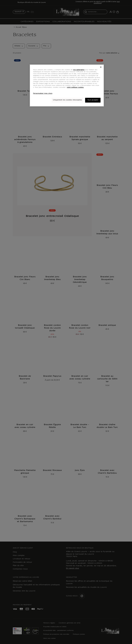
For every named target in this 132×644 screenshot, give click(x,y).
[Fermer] (101, 67)
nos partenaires (79, 70)
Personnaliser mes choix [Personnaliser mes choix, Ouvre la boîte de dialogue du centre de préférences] (43, 94)
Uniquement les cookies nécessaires (67, 100)
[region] (67, 85)
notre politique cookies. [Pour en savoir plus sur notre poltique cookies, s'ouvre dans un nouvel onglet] (75, 87)
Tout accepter (93, 100)
